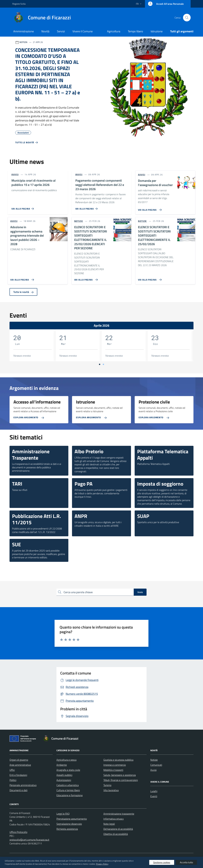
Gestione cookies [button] (162, 862)
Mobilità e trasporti (113, 770)
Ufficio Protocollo (18, 832)
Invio (140, 592)
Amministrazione (24, 31)
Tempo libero (135, 31)
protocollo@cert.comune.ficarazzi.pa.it (29, 840)
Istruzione (157, 31)
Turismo (107, 785)
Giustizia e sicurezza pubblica (118, 760)
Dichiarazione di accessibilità (118, 829)
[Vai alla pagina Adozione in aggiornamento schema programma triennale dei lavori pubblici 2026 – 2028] (21, 278)
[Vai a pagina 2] (103, 364)
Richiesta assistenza (67, 829)
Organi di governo (19, 760)
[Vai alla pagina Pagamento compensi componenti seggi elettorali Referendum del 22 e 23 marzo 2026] (87, 207)
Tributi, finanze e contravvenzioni (121, 780)
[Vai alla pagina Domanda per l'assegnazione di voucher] (149, 209)
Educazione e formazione (70, 795)
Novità (45, 31)
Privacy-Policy (102, 864)
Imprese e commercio (115, 765)
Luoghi (154, 791)
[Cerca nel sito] (187, 18)
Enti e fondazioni (18, 775)
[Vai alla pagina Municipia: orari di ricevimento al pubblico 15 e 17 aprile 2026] (23, 207)
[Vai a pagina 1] (100, 364)
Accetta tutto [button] (186, 862)
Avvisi (153, 770)
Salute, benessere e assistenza (120, 775)
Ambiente (62, 765)
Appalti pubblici (64, 775)
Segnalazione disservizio (69, 824)
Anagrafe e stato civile (68, 770)
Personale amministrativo (23, 785)
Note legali (109, 824)
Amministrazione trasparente (119, 814)
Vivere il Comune (83, 31)
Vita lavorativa (111, 790)
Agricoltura (114, 31)
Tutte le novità (23, 292)
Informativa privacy (114, 819)
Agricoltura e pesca (66, 760)
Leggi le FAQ (63, 814)
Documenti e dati (18, 790)
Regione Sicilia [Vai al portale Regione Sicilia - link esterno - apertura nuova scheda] (19, 4)
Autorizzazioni (64, 780)
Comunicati (156, 765)
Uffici (12, 770)
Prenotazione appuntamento (72, 819)
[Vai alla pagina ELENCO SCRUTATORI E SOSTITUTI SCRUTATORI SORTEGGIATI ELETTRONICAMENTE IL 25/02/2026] (149, 278)
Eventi (154, 796)
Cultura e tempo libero (68, 790)
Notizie (154, 760)
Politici (13, 780)
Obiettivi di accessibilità (116, 834)
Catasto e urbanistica (68, 785)
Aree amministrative (20, 765)
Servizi (61, 31)
